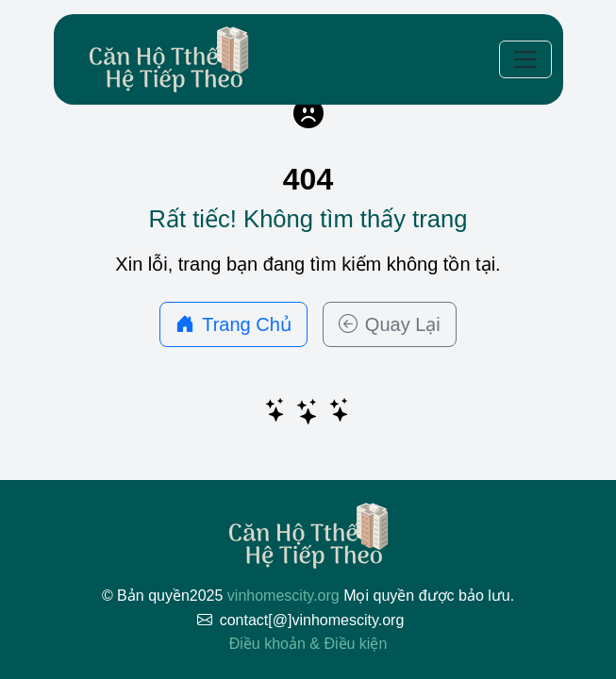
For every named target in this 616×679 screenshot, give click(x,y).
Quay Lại (390, 324)
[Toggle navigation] (525, 59)
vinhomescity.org (283, 596)
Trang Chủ (233, 324)
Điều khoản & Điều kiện (308, 644)
